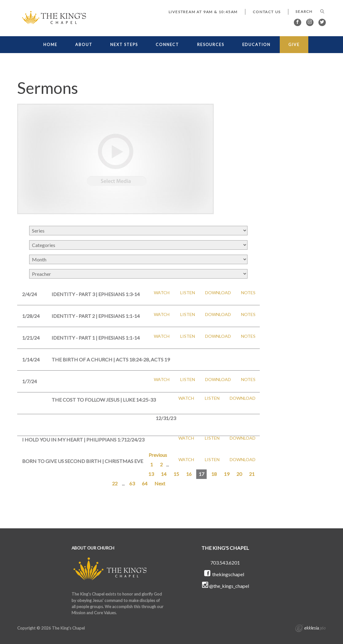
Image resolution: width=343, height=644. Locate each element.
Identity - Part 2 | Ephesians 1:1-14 (96, 316)
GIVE (294, 45)
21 (252, 474)
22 (115, 483)
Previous (158, 455)
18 (214, 474)
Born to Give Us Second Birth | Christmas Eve (83, 461)
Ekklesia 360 (310, 629)
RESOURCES (211, 45)
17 (201, 474)
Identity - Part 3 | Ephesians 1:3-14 (96, 294)
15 (176, 474)
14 (164, 474)
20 (239, 474)
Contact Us (267, 12)
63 (132, 483)
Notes (248, 293)
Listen (188, 293)
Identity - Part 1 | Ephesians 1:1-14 (96, 338)
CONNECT (167, 45)
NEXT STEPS (124, 45)
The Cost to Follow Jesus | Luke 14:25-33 (104, 400)
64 (145, 483)
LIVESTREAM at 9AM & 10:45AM (203, 12)
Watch (162, 293)
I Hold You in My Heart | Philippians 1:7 (73, 440)
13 (151, 474)
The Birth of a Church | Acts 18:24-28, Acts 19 (111, 359)
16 (189, 474)
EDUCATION (256, 45)
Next (160, 483)
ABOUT (84, 45)
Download (218, 293)
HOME (50, 45)
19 (227, 474)
